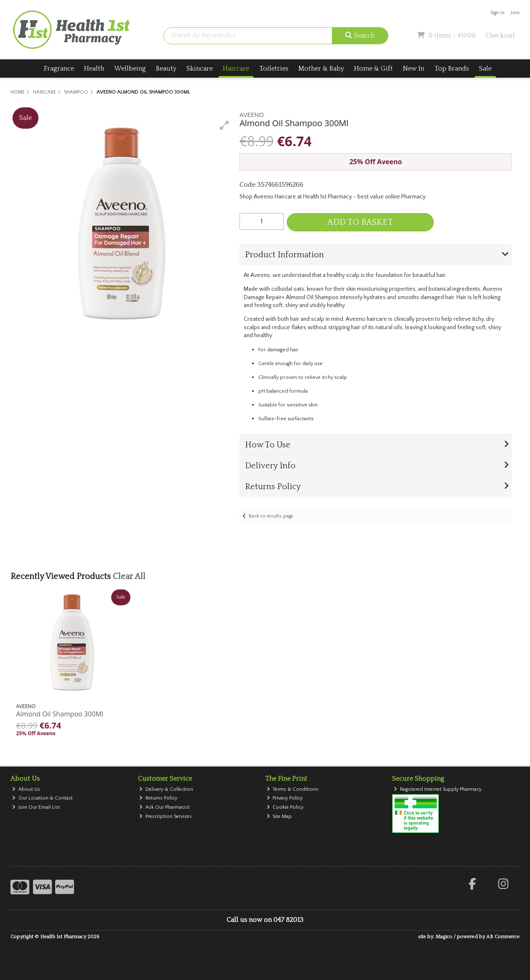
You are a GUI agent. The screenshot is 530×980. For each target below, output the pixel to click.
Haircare (236, 69)
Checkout (500, 36)
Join (515, 13)
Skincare (200, 69)
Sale (485, 69)
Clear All (129, 576)
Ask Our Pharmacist (164, 807)
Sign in (497, 13)
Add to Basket (360, 222)
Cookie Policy (285, 807)
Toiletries (274, 69)
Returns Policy (158, 798)
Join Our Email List (36, 807)
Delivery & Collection (166, 789)
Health (94, 69)
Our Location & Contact (42, 798)
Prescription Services (166, 816)
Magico (444, 937)
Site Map (279, 816)
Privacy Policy (285, 798)
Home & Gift (373, 69)
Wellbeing (130, 69)
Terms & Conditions (293, 789)
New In (414, 69)
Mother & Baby (321, 69)
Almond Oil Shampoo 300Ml (60, 714)
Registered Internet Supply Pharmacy (438, 789)
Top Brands (452, 69)
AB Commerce (503, 937)
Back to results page (271, 516)
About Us (26, 789)
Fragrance (59, 69)
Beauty (166, 69)
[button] (224, 125)
